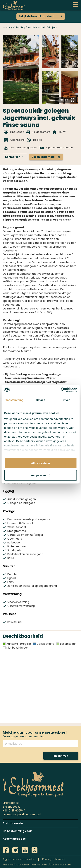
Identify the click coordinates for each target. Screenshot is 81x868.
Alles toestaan (41, 463)
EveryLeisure (63, 865)
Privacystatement (54, 859)
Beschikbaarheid (46, 157)
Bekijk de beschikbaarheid (37, 16)
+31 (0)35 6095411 (14, 811)
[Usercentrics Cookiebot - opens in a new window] (61, 390)
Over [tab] (67, 400)
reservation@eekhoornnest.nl (22, 814)
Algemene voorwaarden (19, 859)
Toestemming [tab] (15, 400)
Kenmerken (15, 157)
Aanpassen (41, 475)
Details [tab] (41, 400)
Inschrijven (61, 756)
